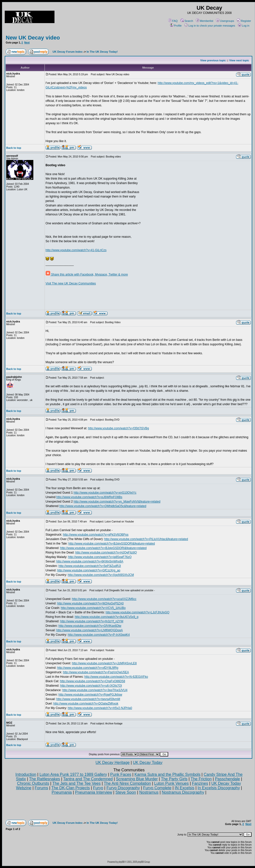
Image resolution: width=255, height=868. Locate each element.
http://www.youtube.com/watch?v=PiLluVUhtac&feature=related (146, 539)
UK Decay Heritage (113, 763)
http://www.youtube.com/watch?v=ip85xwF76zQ (100, 557)
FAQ (173, 21)
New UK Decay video (33, 38)
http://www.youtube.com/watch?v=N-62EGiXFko (116, 677)
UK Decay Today (148, 763)
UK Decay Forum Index (67, 52)
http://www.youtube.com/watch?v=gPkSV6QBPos (96, 535)
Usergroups (225, 21)
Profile (176, 26)
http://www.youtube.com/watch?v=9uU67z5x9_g (106, 617)
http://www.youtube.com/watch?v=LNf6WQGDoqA (89, 630)
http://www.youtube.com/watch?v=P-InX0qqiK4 (99, 635)
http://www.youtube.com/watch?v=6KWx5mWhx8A (90, 561)
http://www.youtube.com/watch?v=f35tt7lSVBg (119, 428)
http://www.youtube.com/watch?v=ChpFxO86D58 (93, 681)
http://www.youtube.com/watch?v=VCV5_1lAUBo (93, 608)
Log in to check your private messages (210, 26)
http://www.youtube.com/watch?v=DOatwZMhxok (86, 704)
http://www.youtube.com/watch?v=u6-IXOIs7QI (91, 686)
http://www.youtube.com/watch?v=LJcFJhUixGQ (137, 612)
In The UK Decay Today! (102, 52)
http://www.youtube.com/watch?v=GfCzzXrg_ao (89, 570)
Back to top (14, 148)
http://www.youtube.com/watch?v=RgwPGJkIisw (90, 695)
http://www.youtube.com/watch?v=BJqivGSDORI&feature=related (112, 544)
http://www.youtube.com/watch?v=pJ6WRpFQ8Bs (89, 497)
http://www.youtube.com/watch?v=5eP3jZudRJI (90, 566)
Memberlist (205, 21)
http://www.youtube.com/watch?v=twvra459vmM (88, 699)
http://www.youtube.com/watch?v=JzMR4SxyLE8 (104, 663)
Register (244, 21)
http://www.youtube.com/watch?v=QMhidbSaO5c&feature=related (103, 506)
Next (27, 43)
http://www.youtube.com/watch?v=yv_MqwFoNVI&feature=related (117, 502)
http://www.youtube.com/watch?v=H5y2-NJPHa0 (100, 708)
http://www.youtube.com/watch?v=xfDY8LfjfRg (88, 668)
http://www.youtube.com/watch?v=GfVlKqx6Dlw (90, 626)
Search (187, 21)
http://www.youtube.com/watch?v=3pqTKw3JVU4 (95, 690)
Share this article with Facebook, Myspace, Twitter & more (87, 275)
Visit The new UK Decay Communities (71, 283)
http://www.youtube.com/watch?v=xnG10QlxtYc (105, 493)
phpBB (122, 862)
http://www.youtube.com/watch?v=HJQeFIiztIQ (106, 552)
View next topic (239, 60)
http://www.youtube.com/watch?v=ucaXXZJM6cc (104, 599)
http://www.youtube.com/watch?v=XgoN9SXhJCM (101, 575)
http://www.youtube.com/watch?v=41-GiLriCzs (76, 250)
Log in (244, 26)
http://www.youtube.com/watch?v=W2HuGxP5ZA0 (90, 603)
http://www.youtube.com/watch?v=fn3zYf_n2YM (92, 621)
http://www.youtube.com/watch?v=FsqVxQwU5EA (96, 672)
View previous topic (213, 60)
